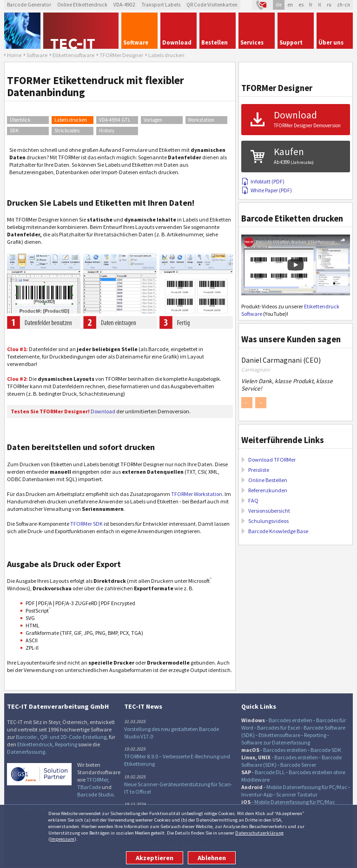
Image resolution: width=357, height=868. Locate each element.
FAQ (253, 500)
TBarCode (89, 787)
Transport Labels (161, 5)
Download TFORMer (272, 460)
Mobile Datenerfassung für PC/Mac (307, 787)
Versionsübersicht (269, 511)
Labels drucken (71, 120)
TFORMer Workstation (197, 494)
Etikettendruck (35, 744)
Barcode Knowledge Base (278, 531)
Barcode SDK (326, 750)
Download (103, 411)
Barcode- (27, 737)
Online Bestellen (268, 480)
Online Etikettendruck (82, 5)
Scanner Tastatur (297, 794)
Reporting (66, 744)
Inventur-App (257, 794)
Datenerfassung (26, 752)
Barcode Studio (95, 794)
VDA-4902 (124, 5)
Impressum (62, 839)
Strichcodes (67, 131)
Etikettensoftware (279, 735)
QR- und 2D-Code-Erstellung (73, 737)
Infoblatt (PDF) (263, 181)
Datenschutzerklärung (259, 833)
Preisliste (259, 470)
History (107, 131)
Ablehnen (212, 858)
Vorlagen (153, 120)
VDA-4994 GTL (115, 120)
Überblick (20, 120)
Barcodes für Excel (278, 728)
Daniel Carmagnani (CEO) (281, 360)
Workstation (201, 120)
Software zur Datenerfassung (276, 742)
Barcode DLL (270, 772)
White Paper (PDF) (267, 190)
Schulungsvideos (268, 521)
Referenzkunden (268, 490)
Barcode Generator (29, 5)
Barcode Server (298, 765)
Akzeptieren (155, 858)
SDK (14, 131)
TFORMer (97, 780)
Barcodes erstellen (291, 720)
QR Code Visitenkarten (212, 5)
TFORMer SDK (86, 524)
